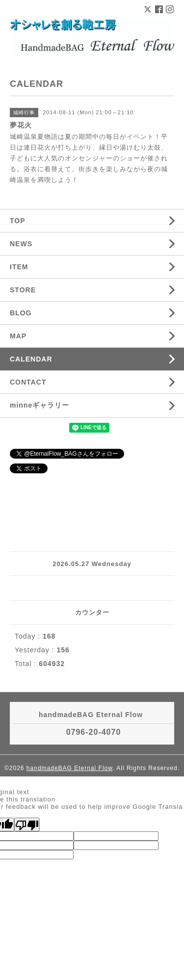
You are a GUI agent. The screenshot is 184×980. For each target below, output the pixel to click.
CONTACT (28, 382)
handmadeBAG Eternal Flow (69, 768)
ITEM (19, 267)
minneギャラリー (39, 405)
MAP (18, 336)
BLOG (21, 313)
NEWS (21, 244)
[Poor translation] (27, 825)
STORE (23, 290)
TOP (18, 221)
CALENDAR (31, 359)
